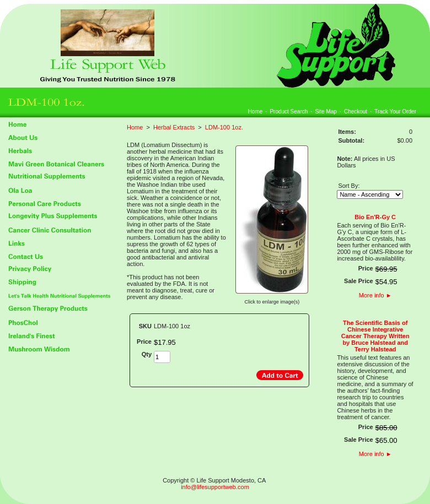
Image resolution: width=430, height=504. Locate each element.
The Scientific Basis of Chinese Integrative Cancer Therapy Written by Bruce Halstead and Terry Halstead (375, 336)
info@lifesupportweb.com (215, 487)
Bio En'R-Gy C (375, 217)
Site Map (326, 112)
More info (375, 295)
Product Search (289, 112)
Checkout (356, 112)
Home (256, 112)
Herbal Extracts (174, 127)
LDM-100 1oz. (224, 127)
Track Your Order (395, 112)
